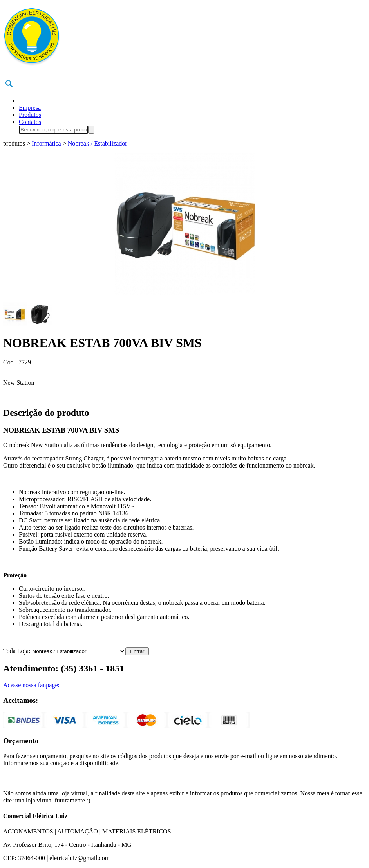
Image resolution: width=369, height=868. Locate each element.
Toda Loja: (17, 651)
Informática (46, 143)
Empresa (30, 108)
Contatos (30, 122)
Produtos (30, 115)
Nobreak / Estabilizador (98, 143)
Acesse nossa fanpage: (31, 685)
